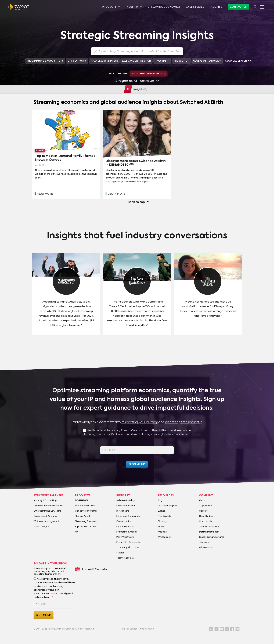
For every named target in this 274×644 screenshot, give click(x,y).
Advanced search (236, 61)
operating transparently (183, 422)
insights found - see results (137, 81)
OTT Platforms (77, 61)
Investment (162, 61)
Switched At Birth (148, 74)
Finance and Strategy (104, 61)
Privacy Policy (146, 629)
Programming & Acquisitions (45, 61)
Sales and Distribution (136, 61)
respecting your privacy (140, 422)
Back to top (136, 202)
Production (181, 61)
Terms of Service (129, 629)
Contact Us (238, 7)
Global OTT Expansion (207, 61)
